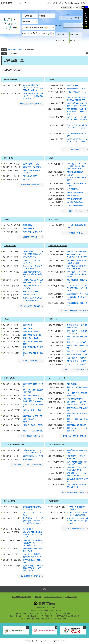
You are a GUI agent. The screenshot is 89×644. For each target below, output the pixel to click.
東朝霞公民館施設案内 (75, 196)
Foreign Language (72, 3)
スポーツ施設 (9, 378)
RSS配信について (71, 597)
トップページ (12, 50)
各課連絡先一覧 (10, 79)
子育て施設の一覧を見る (75, 233)
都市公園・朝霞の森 (56, 444)
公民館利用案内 (73, 189)
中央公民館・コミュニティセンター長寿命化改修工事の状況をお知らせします (77, 166)
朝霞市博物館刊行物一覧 (32, 335)
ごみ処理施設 (9, 501)
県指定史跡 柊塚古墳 (31, 338)
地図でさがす (60, 40)
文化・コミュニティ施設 (58, 246)
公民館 (51, 158)
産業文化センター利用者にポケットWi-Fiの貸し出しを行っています (77, 521)
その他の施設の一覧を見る (75, 528)
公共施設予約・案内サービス (15, 444)
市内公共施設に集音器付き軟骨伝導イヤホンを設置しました (77, 111)
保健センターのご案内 (31, 291)
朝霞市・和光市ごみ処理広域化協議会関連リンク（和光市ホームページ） (33, 568)
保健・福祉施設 (10, 246)
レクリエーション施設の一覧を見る (74, 436)
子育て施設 (53, 219)
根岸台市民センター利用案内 (77, 355)
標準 (65, 7)
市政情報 (42, 16)
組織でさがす (74, 34)
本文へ (49, 3)
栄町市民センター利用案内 (77, 364)
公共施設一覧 (13, 54)
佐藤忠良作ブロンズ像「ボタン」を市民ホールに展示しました (77, 128)
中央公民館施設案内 (74, 199)
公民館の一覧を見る (75, 211)
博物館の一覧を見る (30, 361)
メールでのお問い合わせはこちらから (66, 616)
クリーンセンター (29, 529)
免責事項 (38, 597)
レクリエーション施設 (57, 378)
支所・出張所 (9, 158)
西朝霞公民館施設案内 (75, 192)
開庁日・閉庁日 (28, 179)
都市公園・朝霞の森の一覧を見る (74, 492)
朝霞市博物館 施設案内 (31, 332)
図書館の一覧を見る (30, 237)
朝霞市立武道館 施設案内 (32, 416)
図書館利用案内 (28, 228)
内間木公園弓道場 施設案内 (33, 431)
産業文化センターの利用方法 (77, 294)
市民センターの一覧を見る (75, 370)
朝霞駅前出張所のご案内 (76, 89)
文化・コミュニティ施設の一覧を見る (73, 311)
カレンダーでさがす (76, 40)
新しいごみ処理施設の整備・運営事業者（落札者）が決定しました (33, 535)
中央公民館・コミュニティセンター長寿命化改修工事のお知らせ (77, 178)
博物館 (7, 319)
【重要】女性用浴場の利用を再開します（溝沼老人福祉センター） (33, 274)
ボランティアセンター (30, 257)
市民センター (54, 319)
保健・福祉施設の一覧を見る (30, 306)
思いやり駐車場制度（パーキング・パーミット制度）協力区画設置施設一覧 (33, 96)
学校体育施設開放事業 (31, 395)
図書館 (7, 219)
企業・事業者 (26, 22)
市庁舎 (51, 79)
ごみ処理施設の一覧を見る (30, 576)
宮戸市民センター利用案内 (77, 361)
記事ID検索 (58, 26)
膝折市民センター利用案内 (77, 351)
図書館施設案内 (28, 225)
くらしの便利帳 (27, 16)
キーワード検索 (64, 14)
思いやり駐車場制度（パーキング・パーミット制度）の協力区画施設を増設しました (33, 88)
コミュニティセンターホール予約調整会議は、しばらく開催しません (77, 288)
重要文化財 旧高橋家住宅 (76, 251)
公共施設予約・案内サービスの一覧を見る (27, 465)
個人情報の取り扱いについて (21, 597)
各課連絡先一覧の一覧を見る (30, 104)
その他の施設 (54, 501)
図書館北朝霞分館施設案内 (33, 232)
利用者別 (84, 3)
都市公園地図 (72, 384)
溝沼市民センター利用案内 (77, 358)
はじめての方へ (58, 3)
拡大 (70, 7)
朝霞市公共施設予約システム (33, 456)
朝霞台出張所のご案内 (31, 164)
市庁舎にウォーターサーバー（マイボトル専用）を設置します (77, 120)
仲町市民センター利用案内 (77, 342)
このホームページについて (53, 597)
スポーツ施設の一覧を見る (30, 436)
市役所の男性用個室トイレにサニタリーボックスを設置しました (77, 142)
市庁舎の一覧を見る (75, 149)
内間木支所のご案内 (30, 176)
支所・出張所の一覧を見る (30, 185)
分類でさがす (60, 34)
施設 (21, 50)
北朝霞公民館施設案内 (75, 205)
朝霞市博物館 (28, 325)
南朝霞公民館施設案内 (75, 202)
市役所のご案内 (73, 85)
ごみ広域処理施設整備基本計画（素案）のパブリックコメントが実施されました (33, 543)
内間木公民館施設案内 (75, 172)
